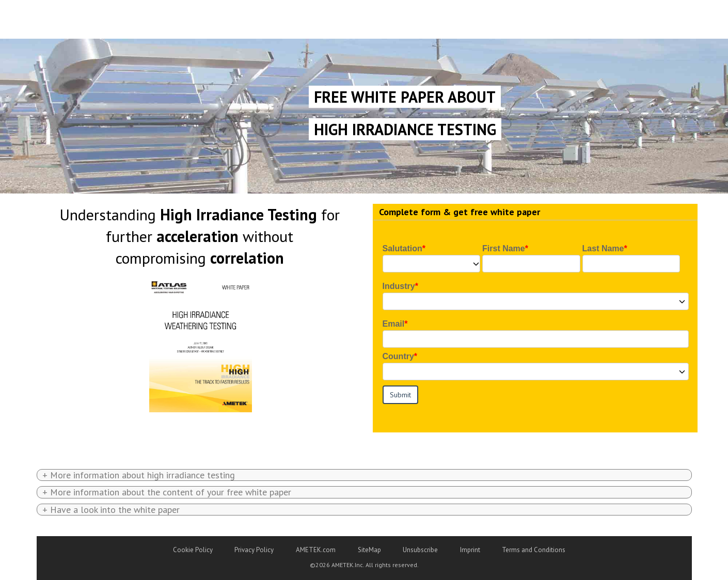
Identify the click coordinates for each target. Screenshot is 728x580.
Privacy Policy (254, 550)
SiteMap (369, 550)
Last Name (603, 248)
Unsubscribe (420, 550)
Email (394, 324)
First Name (504, 248)
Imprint (470, 550)
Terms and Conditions (534, 550)
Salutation (402, 248)
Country (398, 356)
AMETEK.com (316, 550)
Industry (399, 286)
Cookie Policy (193, 550)
